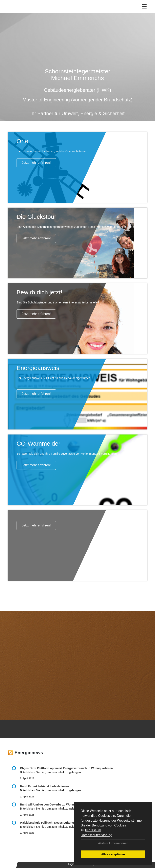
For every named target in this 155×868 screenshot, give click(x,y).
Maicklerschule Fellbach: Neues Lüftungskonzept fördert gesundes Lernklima (72, 823)
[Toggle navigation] (144, 7)
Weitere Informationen (113, 843)
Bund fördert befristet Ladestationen (45, 786)
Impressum (93, 830)
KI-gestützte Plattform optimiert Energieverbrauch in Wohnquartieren (66, 768)
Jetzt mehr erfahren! (36, 163)
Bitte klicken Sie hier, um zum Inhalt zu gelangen (50, 772)
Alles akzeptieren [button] (113, 854)
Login (71, 864)
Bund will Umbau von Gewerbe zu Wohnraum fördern (56, 804)
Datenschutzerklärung (96, 835)
